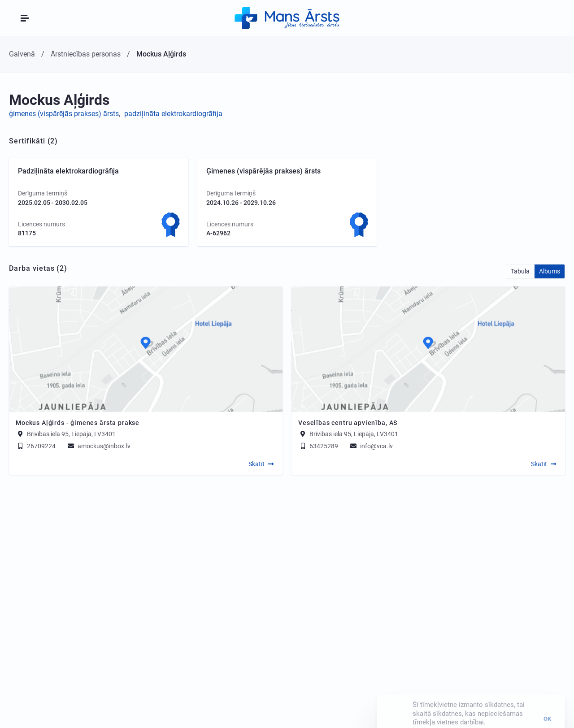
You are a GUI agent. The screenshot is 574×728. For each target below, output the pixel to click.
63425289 (318, 446)
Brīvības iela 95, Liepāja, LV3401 (71, 434)
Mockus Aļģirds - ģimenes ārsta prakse (78, 423)
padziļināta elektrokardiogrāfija (173, 114)
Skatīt (257, 464)
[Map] (146, 349)
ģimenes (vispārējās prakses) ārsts (64, 114)
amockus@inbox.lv (98, 446)
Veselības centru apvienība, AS (348, 423)
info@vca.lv (371, 446)
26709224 (36, 446)
